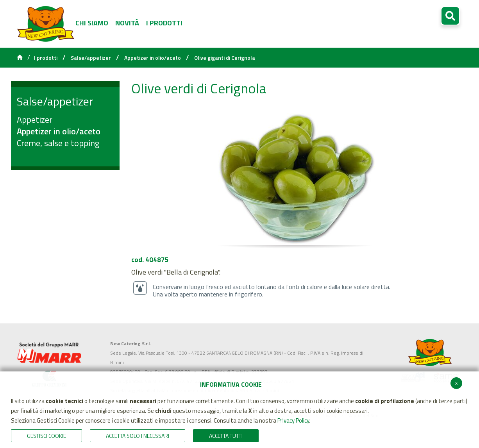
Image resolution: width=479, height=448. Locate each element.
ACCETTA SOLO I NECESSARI (138, 436)
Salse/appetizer (91, 58)
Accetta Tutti (226, 436)
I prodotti (46, 58)
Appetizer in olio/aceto (153, 58)
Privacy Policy (293, 420)
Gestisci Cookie (46, 436)
